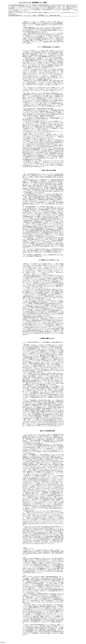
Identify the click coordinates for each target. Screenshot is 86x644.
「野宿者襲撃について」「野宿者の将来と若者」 (49, 15)
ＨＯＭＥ (3, 642)
